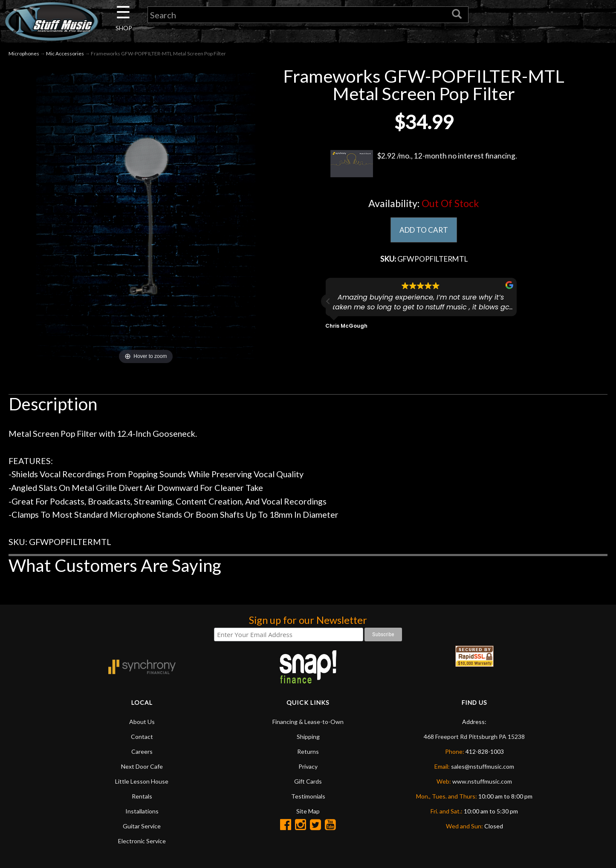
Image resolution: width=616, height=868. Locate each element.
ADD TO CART (424, 231)
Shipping (308, 737)
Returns (308, 752)
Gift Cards (308, 782)
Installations (142, 812)
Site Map (308, 812)
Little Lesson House (142, 782)
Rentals (142, 797)
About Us (142, 722)
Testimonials (308, 797)
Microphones (24, 55)
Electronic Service (142, 842)
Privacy (308, 767)
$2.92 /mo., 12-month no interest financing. (424, 165)
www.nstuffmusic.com (482, 782)
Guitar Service (142, 827)
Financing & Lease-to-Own (308, 722)
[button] (328, 303)
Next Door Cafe (142, 767)
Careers (142, 752)
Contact (142, 737)
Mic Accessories (65, 55)
